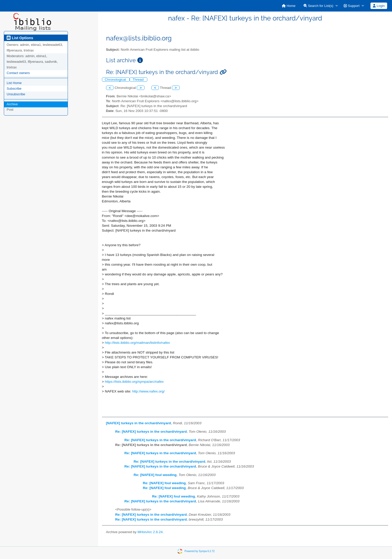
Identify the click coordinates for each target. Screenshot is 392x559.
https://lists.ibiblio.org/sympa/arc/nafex (134, 382)
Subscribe (14, 89)
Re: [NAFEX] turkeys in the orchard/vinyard (151, 432)
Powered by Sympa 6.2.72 (199, 551)
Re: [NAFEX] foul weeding (155, 475)
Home (289, 6)
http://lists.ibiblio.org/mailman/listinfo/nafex (137, 343)
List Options (20, 38)
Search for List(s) (318, 6)
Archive (12, 104)
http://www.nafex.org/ (148, 391)
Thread (138, 80)
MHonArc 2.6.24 (150, 532)
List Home (14, 83)
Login (379, 6)
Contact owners (18, 73)
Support (352, 6)
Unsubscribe (16, 94)
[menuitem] (289, 6)
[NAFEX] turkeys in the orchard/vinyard (139, 423)
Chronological (116, 80)
